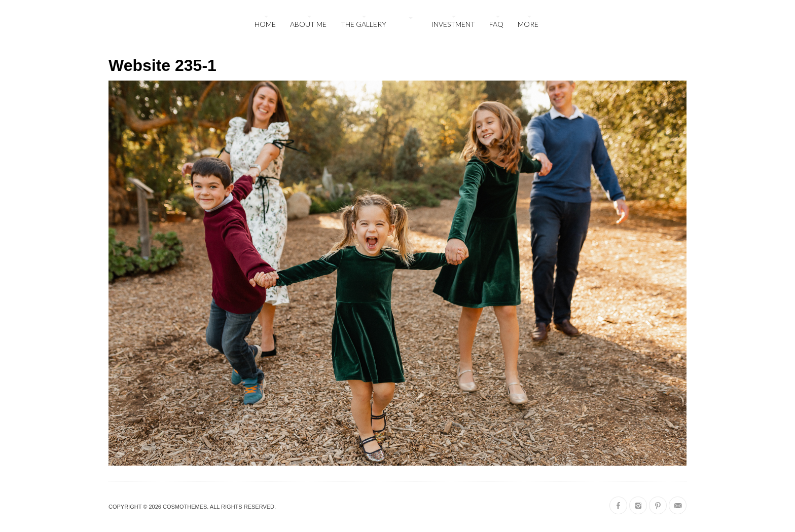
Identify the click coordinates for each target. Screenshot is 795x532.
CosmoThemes (185, 507)
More (528, 24)
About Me (308, 24)
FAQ (496, 24)
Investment (453, 24)
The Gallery (364, 24)
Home (265, 24)
